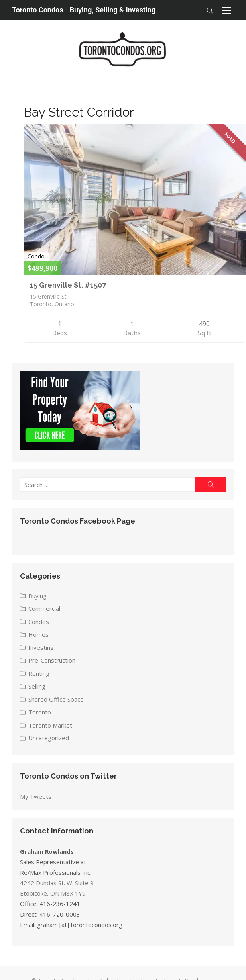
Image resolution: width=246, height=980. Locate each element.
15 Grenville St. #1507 (66, 286)
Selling (36, 687)
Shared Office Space (55, 700)
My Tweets (35, 798)
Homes (38, 636)
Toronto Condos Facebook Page (77, 522)
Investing (40, 649)
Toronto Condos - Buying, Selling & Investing (84, 10)
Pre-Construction (51, 661)
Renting (38, 675)
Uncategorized (48, 739)
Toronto (39, 713)
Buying (37, 597)
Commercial (43, 610)
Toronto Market (49, 726)
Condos (38, 623)
